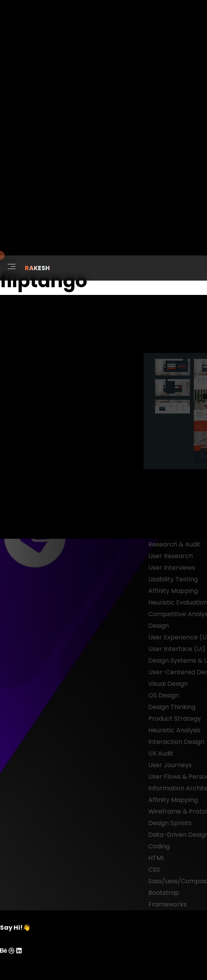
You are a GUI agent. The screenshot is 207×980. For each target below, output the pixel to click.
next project (179, 533)
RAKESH (37, 268)
